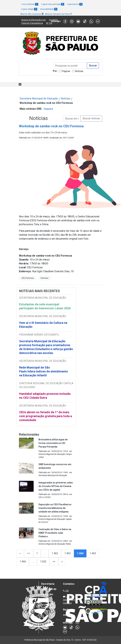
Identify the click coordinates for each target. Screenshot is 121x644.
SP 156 (49, 23)
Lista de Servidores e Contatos (69, 600)
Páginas (66, 71)
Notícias (79, 71)
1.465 (93, 553)
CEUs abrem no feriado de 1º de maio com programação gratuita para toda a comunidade (45, 416)
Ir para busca (75, 4)
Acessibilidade (49, 9)
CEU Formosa (28, 278)
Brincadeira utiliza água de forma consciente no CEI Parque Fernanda (53, 443)
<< (29, 553)
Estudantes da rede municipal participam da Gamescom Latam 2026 (45, 306)
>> (54, 562)
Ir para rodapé (29, 9)
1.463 (68, 553)
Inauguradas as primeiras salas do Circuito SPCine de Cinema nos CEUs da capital (56, 486)
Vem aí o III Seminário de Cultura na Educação (43, 325)
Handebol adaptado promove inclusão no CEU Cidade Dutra (45, 396)
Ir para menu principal (53, 4)
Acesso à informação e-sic (34, 20)
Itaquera (48, 109)
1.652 (43, 562)
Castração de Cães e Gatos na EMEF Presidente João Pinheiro (55, 533)
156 (67, 591)
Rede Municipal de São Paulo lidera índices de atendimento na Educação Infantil (44, 371)
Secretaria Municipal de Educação (39, 98)
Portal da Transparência (32, 23)
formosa (44, 278)
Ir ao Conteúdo (30, 4)
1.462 (55, 553)
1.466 (23, 562)
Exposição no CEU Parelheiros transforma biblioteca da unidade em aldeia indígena (55, 508)
